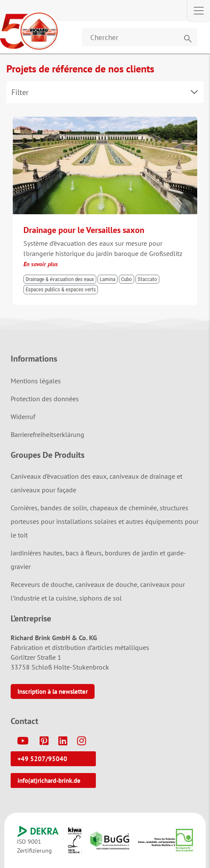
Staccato (147, 279)
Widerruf (23, 417)
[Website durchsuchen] (140, 37)
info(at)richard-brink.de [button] (49, 780)
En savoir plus (41, 264)
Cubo (127, 279)
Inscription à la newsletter (53, 691)
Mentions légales (36, 381)
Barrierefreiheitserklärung (47, 434)
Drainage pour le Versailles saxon (84, 230)
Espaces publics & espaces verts (61, 289)
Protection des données (45, 399)
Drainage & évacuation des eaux (60, 279)
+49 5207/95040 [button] (42, 759)
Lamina (108, 279)
